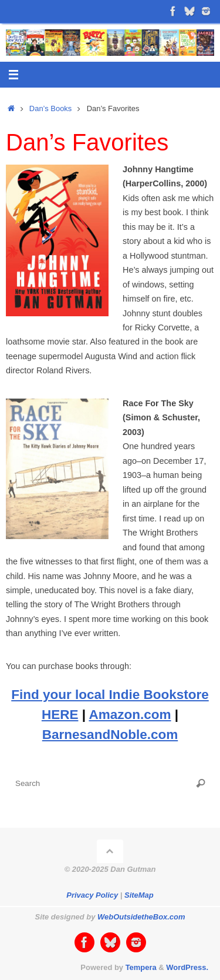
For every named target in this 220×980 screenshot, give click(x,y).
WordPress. (187, 967)
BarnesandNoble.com (110, 735)
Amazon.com (130, 715)
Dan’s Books (50, 108)
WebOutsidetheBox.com (141, 917)
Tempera (141, 967)
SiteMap (139, 895)
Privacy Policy (92, 895)
